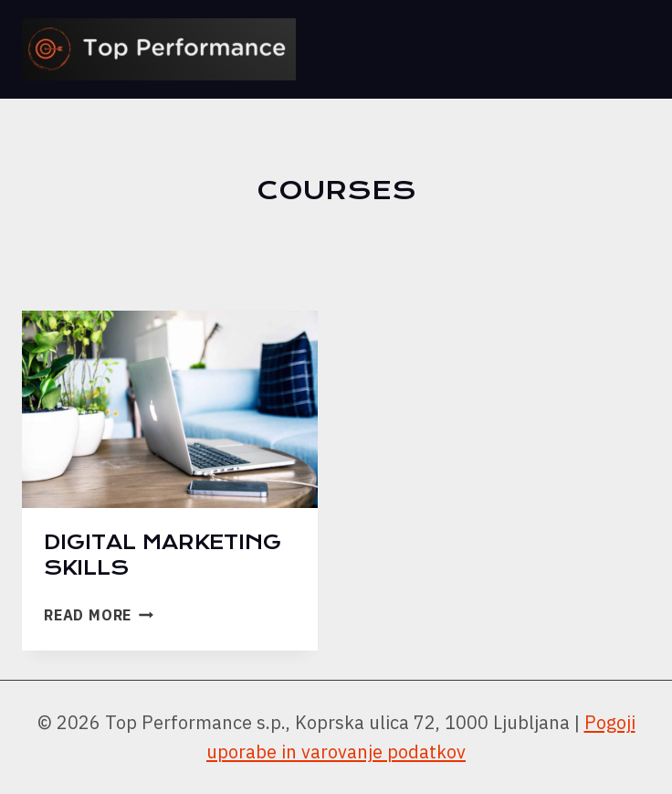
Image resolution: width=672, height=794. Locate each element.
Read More (99, 615)
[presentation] (170, 409)
